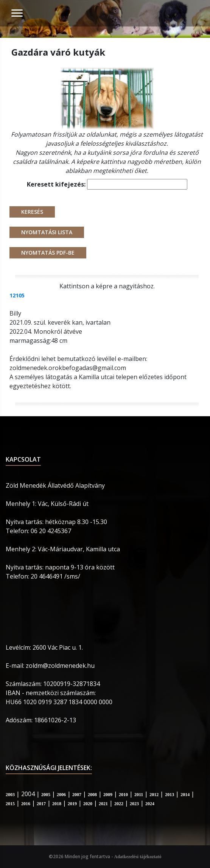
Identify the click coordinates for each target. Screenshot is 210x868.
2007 (77, 795)
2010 (123, 795)
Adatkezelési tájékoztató (138, 857)
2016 (26, 804)
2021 (103, 804)
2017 (41, 804)
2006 (61, 795)
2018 (57, 804)
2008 (92, 795)
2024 (150, 804)
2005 (46, 795)
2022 (119, 804)
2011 (139, 795)
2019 (72, 804)
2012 (154, 795)
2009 (108, 795)
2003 (10, 795)
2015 (10, 804)
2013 (170, 795)
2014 (185, 795)
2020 (88, 804)
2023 (134, 804)
